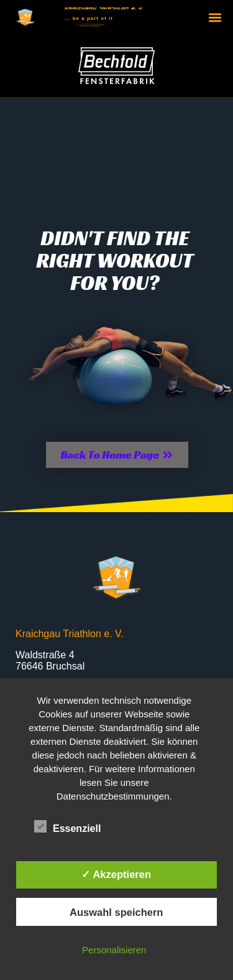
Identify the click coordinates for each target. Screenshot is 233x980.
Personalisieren (114, 950)
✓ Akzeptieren (116, 874)
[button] (215, 18)
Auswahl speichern (116, 912)
